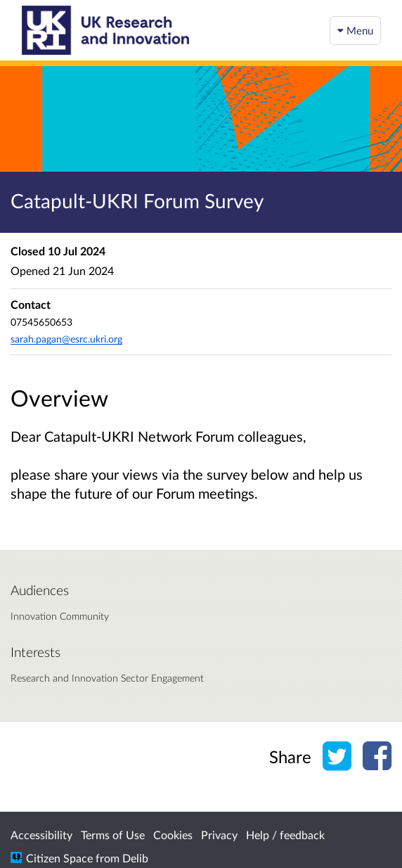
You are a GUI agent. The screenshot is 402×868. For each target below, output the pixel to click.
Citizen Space (59, 858)
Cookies (173, 835)
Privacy (219, 835)
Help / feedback (285, 835)
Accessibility (41, 835)
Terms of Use (113, 835)
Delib (135, 858)
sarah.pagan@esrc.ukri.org (66, 339)
